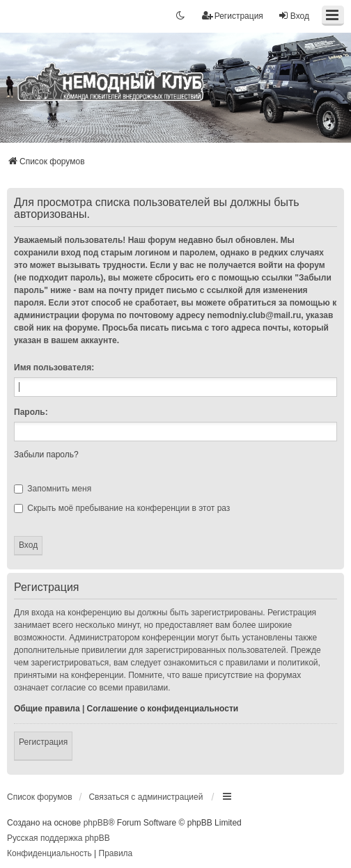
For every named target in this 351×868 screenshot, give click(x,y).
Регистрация (43, 742)
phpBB (96, 823)
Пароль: (31, 412)
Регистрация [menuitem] (233, 16)
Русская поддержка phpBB (58, 838)
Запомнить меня (53, 489)
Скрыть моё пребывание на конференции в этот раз (122, 508)
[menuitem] (49, 854)
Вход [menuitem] (294, 16)
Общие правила (47, 709)
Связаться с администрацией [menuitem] (146, 797)
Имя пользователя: (54, 368)
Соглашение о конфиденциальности (163, 709)
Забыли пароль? (46, 455)
